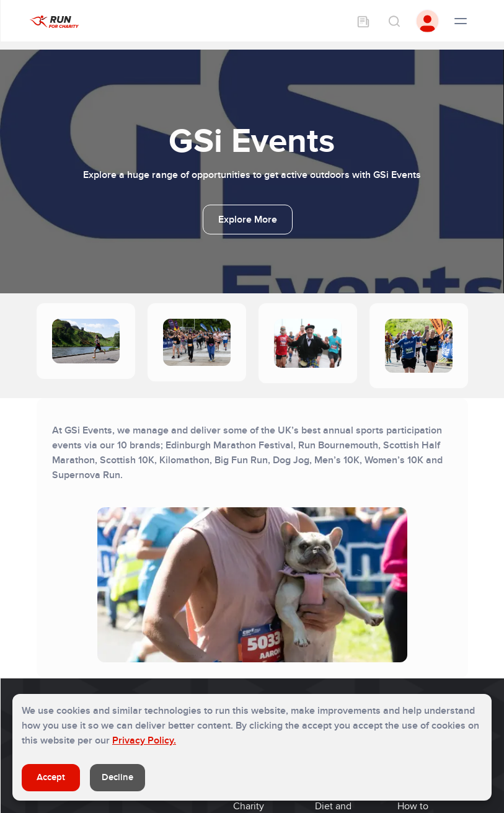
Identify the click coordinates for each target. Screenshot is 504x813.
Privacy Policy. (144, 740)
